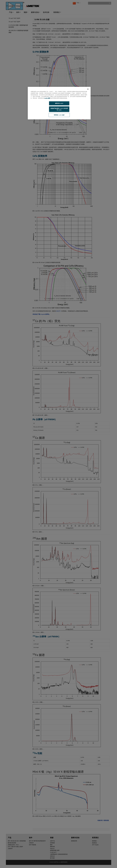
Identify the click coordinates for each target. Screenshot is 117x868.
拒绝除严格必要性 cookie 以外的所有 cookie (59, 109)
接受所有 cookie (59, 103)
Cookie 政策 (47, 98)
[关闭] (88, 89)
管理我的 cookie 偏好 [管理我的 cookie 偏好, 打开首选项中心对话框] (59, 115)
